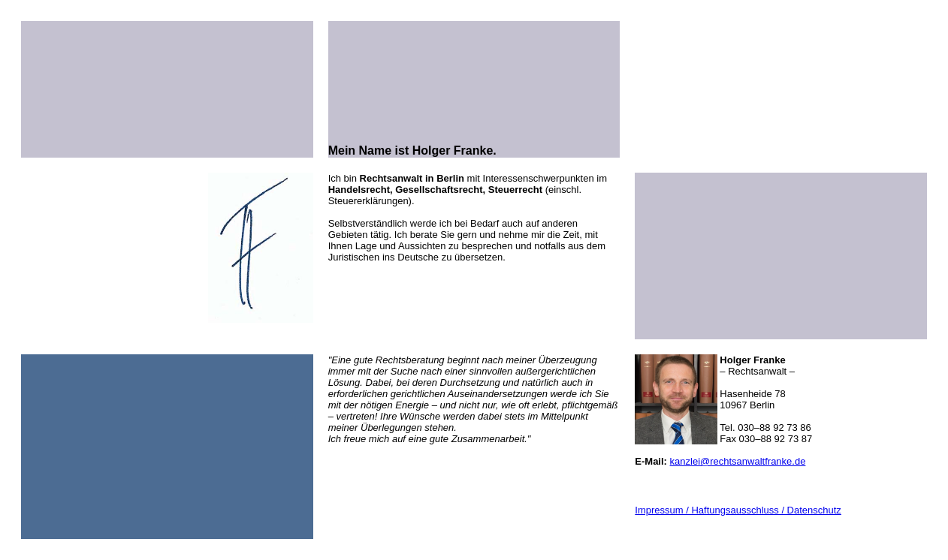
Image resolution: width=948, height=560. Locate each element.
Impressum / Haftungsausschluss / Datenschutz (738, 491)
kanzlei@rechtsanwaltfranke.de (738, 442)
